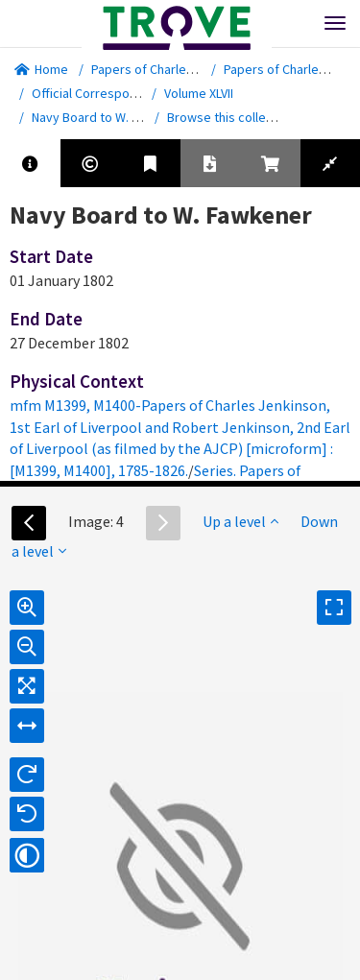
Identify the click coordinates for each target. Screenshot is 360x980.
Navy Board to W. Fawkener (110, 117)
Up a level (240, 521)
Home (41, 69)
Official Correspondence (102, 93)
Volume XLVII (199, 93)
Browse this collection (238, 117)
